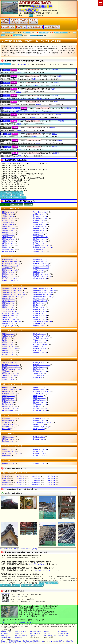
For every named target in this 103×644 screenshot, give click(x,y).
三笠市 (7, 423)
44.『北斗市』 (22, 27)
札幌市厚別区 (13, 288)
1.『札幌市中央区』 (9, 27)
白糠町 (9, 318)
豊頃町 (40, 353)
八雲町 (8, 437)
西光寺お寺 (4, 641)
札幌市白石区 (44, 291)
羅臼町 (8, 449)
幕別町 (9, 418)
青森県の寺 (5, 476)
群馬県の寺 (5, 480)
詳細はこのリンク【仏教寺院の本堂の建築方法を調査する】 (20, 549)
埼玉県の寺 (21, 480)
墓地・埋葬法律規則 (35, 632)
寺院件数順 (29, 205)
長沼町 (40, 367)
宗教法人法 (19, 634)
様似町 (8, 299)
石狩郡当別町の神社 (61, 33)
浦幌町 (40, 231)
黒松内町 (42, 276)
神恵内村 (41, 264)
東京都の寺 (51, 480)
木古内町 (10, 266)
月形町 (40, 340)
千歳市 (7, 340)
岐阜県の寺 (51, 484)
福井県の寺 (5, 484)
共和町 (40, 270)
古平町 (40, 404)
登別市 (8, 379)
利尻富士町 (11, 453)
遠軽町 (9, 239)
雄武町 (8, 241)
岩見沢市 (40, 226)
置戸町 (39, 243)
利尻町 (39, 451)
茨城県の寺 (36, 478)
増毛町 (39, 418)
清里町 (9, 272)
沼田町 (8, 377)
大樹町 (8, 334)
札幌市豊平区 (13, 295)
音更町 (9, 249)
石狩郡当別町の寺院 (36, 35)
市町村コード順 (17, 205)
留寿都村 (39, 453)
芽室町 (8, 427)
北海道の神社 (44, 33)
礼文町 (39, 455)
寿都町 (8, 324)
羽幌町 (39, 388)
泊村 (38, 351)
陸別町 (9, 451)
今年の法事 (4, 635)
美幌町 (39, 398)
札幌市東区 (12, 297)
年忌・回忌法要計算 (21, 635)
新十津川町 (12, 322)
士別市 (38, 305)
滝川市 (8, 336)
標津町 (8, 307)
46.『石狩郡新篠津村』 (34, 27)
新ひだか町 (42, 322)
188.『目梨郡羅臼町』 (51, 27)
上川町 (9, 260)
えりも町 (40, 237)
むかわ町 (9, 425)
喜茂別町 (41, 268)
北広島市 (41, 266)
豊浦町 (9, 353)
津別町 (8, 342)
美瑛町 (8, 392)
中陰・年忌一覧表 (63, 635)
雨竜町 (9, 233)
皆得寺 (6, 70)
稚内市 (8, 464)
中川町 (40, 363)
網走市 (39, 220)
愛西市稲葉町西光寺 (15, 641)
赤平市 (8, 214)
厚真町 (8, 220)
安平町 (8, 222)
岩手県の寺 (21, 476)
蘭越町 (40, 449)
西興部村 (10, 375)
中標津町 (41, 365)
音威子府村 (42, 247)
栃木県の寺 (51, 478)
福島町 (40, 402)
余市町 (8, 441)
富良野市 (8, 404)
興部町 (9, 245)
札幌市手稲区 (44, 293)
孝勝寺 (6, 89)
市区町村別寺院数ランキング (10, 193)
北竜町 (10, 408)
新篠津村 (10, 320)
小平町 (39, 251)
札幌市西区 (42, 295)
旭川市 (39, 214)
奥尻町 (9, 243)
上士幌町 (41, 260)
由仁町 (39, 439)
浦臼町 (40, 229)
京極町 (10, 270)
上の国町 (41, 262)
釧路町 (8, 274)
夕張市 (39, 437)
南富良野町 (43, 423)
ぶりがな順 (5, 205)
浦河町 (9, 231)
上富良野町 (11, 264)
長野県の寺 (36, 484)
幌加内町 (41, 408)
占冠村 (9, 311)
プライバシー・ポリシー (9, 622)
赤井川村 (41, 212)
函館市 (8, 388)
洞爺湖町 (10, 348)
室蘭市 (39, 425)
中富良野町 (11, 369)
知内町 (40, 318)
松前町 (40, 421)
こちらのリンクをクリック (38, 564)
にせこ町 (40, 375)
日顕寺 (7, 147)
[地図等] (55, 70)
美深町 (8, 398)
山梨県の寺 (21, 484)
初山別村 (10, 315)
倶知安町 (41, 274)
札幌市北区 (42, 288)
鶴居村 (39, 342)
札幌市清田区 (13, 291)
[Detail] (14, 70)
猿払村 (8, 301)
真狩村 (8, 421)
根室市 (38, 377)
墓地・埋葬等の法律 (50, 635)
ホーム (31, 15)
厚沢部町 (41, 218)
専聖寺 (6, 121)
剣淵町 (40, 278)
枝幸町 (39, 233)
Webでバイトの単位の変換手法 (55, 641)
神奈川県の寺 (6, 482)
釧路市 (38, 272)
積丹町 (10, 313)
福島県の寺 (21, 478)
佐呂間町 (40, 301)
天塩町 (8, 344)
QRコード (18, 597)
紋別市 (39, 429)
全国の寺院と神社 (8, 33)
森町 (6, 429)
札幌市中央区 (14, 293)
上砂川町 (11, 262)
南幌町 (40, 371)
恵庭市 (38, 235)
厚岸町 (9, 218)
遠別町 (40, 239)
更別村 (39, 299)
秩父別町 (41, 338)
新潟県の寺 (21, 482)
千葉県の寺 (36, 480)
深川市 (8, 402)
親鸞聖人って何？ (6, 632)
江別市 (7, 237)
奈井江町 (9, 363)
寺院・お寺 (47, 634)
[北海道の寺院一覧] (24, 64)
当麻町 (39, 346)
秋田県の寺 (51, 476)
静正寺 (6, 115)
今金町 (40, 224)
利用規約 (30, 622)
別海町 (9, 406)
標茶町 (9, 305)
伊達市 (6, 338)
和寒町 (40, 464)
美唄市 (38, 396)
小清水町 (10, 280)
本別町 (40, 410)
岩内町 (9, 226)
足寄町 (40, 216)
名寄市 (7, 371)
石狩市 (8, 224)
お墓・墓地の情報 (63, 634)
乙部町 (39, 249)
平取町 (9, 400)
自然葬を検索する (6, 637)
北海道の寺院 (18, 35)
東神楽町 (42, 392)
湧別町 (9, 439)
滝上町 (41, 336)
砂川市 (39, 324)
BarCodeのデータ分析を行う (12, 643)
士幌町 (39, 307)
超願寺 (7, 140)
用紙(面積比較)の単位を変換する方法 (33, 641)
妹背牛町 (41, 427)
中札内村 (10, 365)
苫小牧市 (40, 348)
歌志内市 (9, 229)
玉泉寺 (6, 83)
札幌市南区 (43, 297)
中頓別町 (11, 367)
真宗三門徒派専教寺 (11, 108)
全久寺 (7, 128)
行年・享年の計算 (35, 634)
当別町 (9, 346)
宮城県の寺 (36, 476)
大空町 (40, 241)
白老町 (40, 315)
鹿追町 (9, 303)
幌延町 (9, 410)
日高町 (39, 394)
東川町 (10, 394)
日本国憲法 (4, 634)
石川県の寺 (51, 482)
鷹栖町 (39, 334)
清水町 (39, 309)
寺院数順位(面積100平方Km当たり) (12, 197)
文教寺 (7, 153)
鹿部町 (39, 303)
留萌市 (7, 455)
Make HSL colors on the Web (30, 643)
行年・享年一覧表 (21, 632)
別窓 (22, 193)
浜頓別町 (11, 390)
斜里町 (39, 313)
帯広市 (8, 251)
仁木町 (39, 373)
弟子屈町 (41, 344)
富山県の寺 (36, 482)
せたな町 (9, 326)
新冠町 (10, 373)
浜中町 (40, 390)
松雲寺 (6, 102)
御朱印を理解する (63, 632)
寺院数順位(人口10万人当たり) (10, 195)
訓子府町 (10, 278)
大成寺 (7, 134)
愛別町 (9, 212)
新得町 (40, 320)
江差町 (8, 235)
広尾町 (39, 400)
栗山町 (9, 276)
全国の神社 (27, 33)
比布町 (8, 396)
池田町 (39, 222)
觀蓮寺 (6, 76)
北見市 (7, 268)
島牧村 (8, 309)
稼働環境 (22, 622)
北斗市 (38, 406)
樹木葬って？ (33, 635)
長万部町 (42, 245)
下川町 (40, 311)
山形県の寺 (5, 478)
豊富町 (9, 355)
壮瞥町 (40, 326)
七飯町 (39, 369)
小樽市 (7, 247)
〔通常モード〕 (5, 64)
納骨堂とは (47, 632)
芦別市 (8, 216)
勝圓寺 (6, 95)
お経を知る (19, 637)
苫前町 (9, 351)
